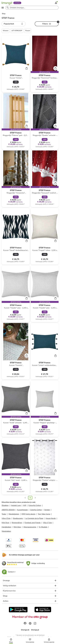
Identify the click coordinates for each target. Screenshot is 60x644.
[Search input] (31, 8)
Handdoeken (6, 527)
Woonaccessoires (30, 527)
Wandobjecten (14, 514)
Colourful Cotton (35, 505)
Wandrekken (6, 531)
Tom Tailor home (44, 514)
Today (4, 514)
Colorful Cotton (36, 510)
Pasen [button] (28, 31)
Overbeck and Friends (33, 523)
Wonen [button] (6, 31)
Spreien (47, 510)
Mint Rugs (5, 523)
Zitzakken (5, 505)
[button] (14, 24)
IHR (25, 505)
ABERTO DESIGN (8, 510)
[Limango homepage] (7, 3)
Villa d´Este (6, 518)
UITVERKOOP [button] (17, 31)
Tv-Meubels (43, 527)
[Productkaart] (16, 64)
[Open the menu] (3, 8)
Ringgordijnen (17, 523)
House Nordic (51, 518)
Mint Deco (17, 527)
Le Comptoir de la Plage (34, 518)
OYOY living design (28, 514)
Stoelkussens (18, 518)
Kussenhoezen (22, 510)
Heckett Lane (16, 505)
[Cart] (27, 68)
